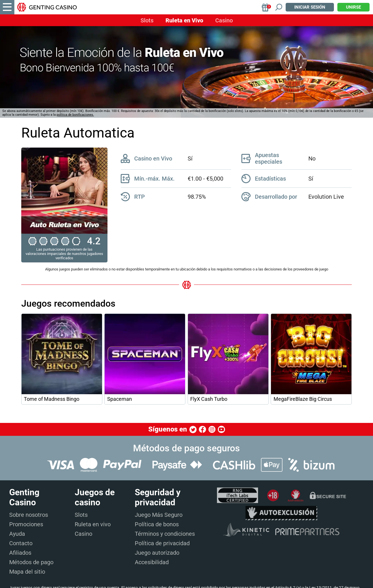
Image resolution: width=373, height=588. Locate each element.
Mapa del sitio (27, 572)
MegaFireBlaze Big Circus (303, 399)
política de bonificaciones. (75, 115)
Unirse (353, 7)
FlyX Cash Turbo (209, 399)
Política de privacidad (162, 543)
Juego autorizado (157, 553)
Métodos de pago (31, 562)
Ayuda (17, 534)
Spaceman (120, 399)
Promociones (26, 524)
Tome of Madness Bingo (52, 399)
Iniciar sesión (310, 7)
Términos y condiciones (165, 534)
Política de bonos (157, 524)
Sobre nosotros (29, 515)
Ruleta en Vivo (184, 20)
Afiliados (20, 553)
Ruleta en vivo (93, 524)
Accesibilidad (152, 562)
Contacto (21, 543)
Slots (147, 20)
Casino (224, 20)
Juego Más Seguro (159, 515)
